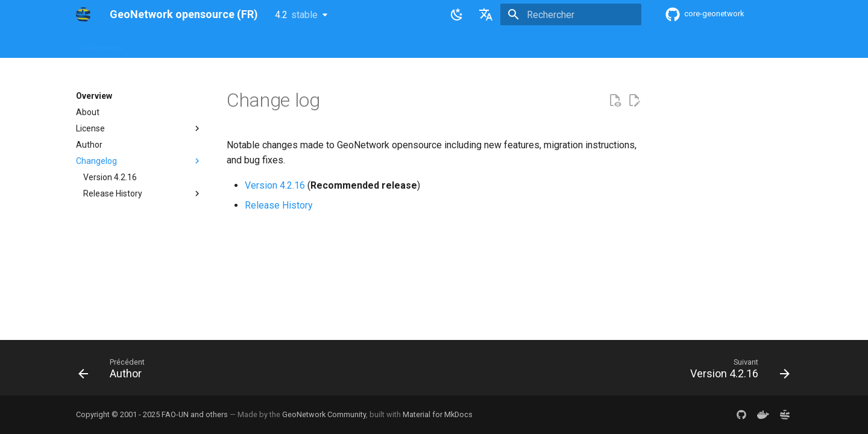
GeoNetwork (99, 44)
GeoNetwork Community (324, 414)
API (360, 44)
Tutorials (463, 44)
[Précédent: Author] (115, 371)
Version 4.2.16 (275, 185)
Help (196, 44)
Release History (279, 205)
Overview (155, 44)
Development (407, 44)
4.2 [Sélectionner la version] (296, 15)
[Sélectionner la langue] (486, 14)
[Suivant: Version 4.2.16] (736, 371)
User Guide (239, 44)
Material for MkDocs (438, 414)
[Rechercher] (571, 14)
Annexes (511, 44)
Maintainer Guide (307, 44)
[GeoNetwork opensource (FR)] (83, 14)
